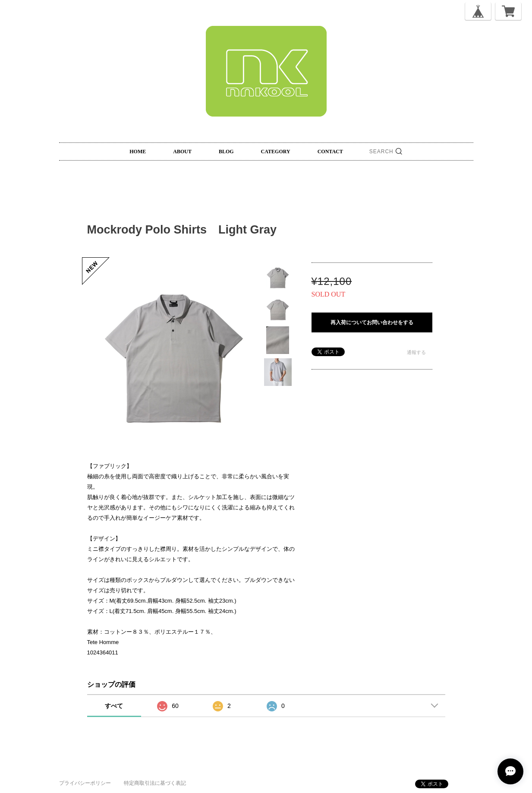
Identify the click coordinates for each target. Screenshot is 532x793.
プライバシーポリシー (85, 783)
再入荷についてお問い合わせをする (372, 322)
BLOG (226, 152)
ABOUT (182, 152)
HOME (138, 152)
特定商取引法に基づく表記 (155, 783)
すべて (114, 706)
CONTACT (330, 152)
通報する (416, 352)
